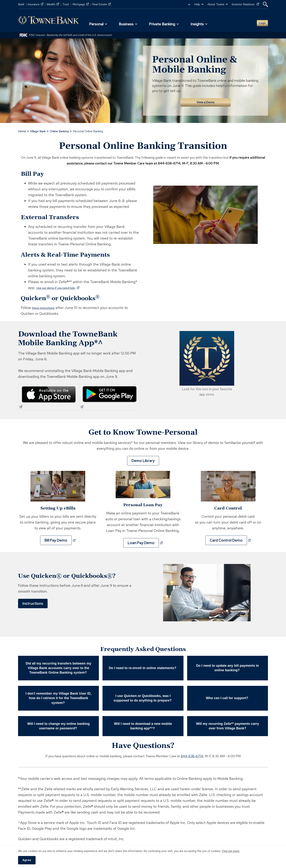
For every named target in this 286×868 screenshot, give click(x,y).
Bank (21, 4)
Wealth (53, 4)
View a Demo (206, 100)
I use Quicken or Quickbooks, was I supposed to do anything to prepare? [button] (143, 696)
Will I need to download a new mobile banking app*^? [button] (143, 724)
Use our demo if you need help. (64, 286)
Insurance (35, 4)
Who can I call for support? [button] (228, 696)
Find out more (231, 851)
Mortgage (81, 4)
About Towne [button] (216, 4)
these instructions (47, 306)
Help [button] (197, 4)
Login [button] (260, 22)
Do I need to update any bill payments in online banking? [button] (227, 666)
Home (22, 129)
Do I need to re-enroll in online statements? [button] (143, 666)
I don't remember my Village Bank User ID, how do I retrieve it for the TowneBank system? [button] (58, 696)
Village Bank (38, 129)
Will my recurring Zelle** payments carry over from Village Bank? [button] (228, 724)
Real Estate (102, 4)
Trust (66, 4)
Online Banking (59, 129)
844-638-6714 (192, 754)
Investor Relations (245, 4)
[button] (265, 4)
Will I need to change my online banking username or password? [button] (59, 724)
